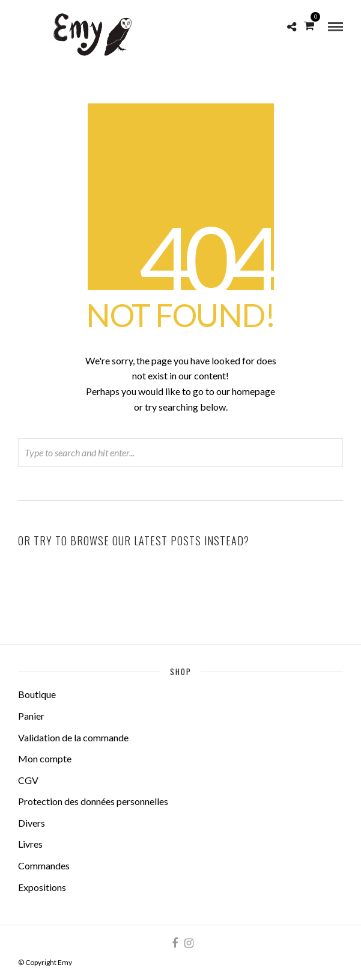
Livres (30, 844)
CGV (28, 780)
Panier (31, 716)
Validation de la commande (73, 737)
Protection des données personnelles (93, 801)
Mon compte (45, 758)
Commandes (44, 865)
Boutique (37, 694)
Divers (32, 823)
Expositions (42, 887)
